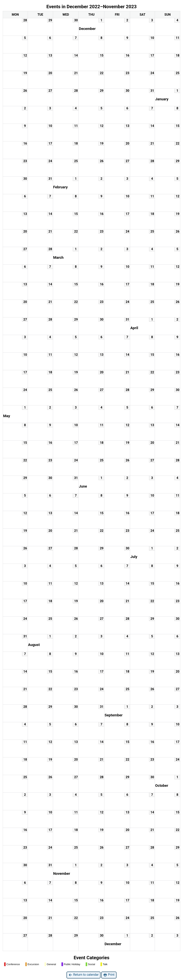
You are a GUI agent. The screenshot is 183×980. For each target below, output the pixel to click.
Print (109, 975)
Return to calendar (84, 975)
